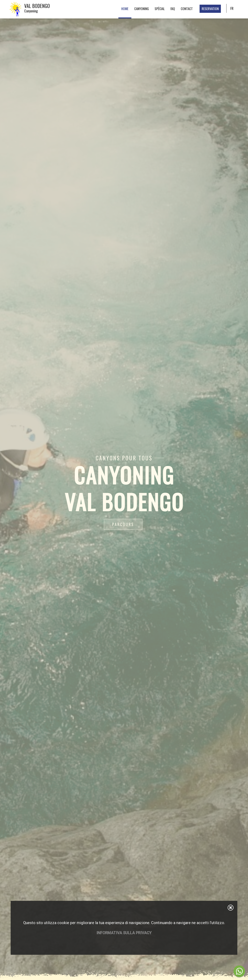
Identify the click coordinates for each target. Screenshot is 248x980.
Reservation (210, 9)
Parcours (123, 524)
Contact (187, 9)
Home (125, 9)
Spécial (160, 9)
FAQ (173, 9)
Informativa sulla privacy (124, 933)
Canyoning (142, 9)
